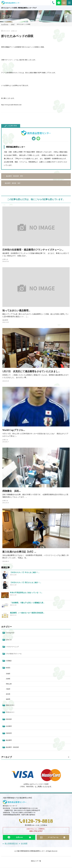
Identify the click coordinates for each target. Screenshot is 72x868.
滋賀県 (8, 699)
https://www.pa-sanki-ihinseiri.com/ (11, 105)
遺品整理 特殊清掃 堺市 (14, 176)
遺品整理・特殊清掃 (12, 747)
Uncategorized (10, 633)
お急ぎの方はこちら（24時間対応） (36, 830)
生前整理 (9, 726)
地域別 (8, 668)
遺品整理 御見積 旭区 (13, 183)
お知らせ (14, 31)
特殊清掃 (9, 719)
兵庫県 (8, 679)
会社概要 (24, 843)
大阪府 (8, 689)
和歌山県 (9, 684)
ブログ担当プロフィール (14, 654)
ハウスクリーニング (12, 647)
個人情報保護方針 (11, 843)
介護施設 (9, 661)
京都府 (8, 674)
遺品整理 (5, 320)
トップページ (5, 24)
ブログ (13, 24)
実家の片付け (10, 705)
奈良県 (8, 694)
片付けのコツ (10, 712)
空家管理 (9, 733)
